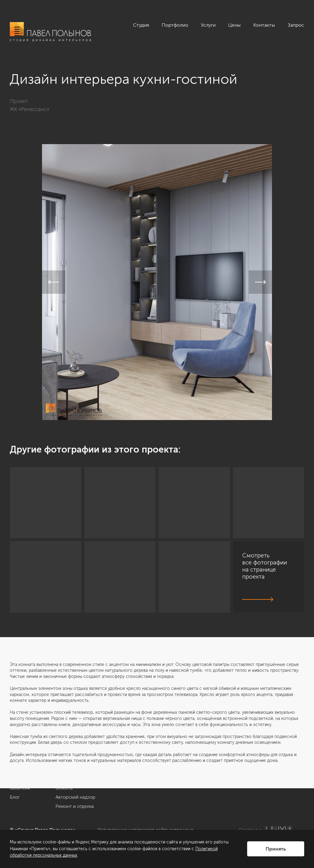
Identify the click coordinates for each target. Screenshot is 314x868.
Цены (234, 25)
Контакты (264, 25)
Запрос (296, 25)
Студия (141, 25)
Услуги (208, 25)
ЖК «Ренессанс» (29, 109)
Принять (276, 849)
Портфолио (175, 25)
